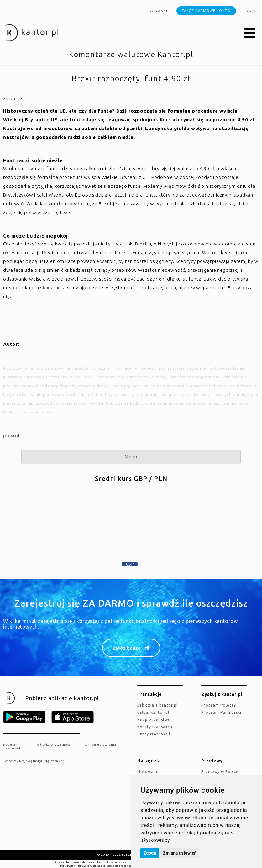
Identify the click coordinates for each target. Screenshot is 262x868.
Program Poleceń (219, 705)
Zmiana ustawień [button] (180, 853)
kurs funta (54, 288)
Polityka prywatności (54, 745)
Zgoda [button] (150, 853)
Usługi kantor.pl (153, 712)
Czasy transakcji (154, 734)
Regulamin (13, 745)
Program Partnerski (221, 712)
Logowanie (158, 11)
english (251, 11)
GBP (130, 564)
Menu (131, 457)
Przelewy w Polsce (220, 772)
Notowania (149, 772)
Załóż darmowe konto (206, 11)
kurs (146, 168)
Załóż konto (127, 648)
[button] (250, 33)
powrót (12, 436)
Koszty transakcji (155, 727)
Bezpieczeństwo (154, 720)
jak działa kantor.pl (157, 705)
